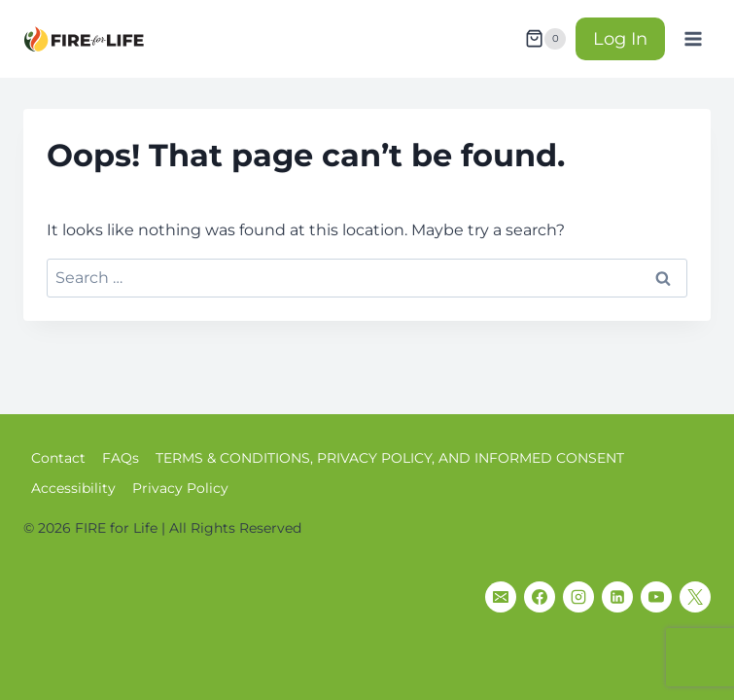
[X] (695, 597)
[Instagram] (578, 597)
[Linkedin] (617, 597)
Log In (620, 39)
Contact (58, 458)
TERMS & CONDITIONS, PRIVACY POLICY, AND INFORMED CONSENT (390, 458)
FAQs (121, 458)
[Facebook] (540, 597)
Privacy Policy (180, 488)
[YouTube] (656, 597)
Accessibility (73, 488)
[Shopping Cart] (545, 39)
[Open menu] (693, 38)
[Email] (501, 597)
